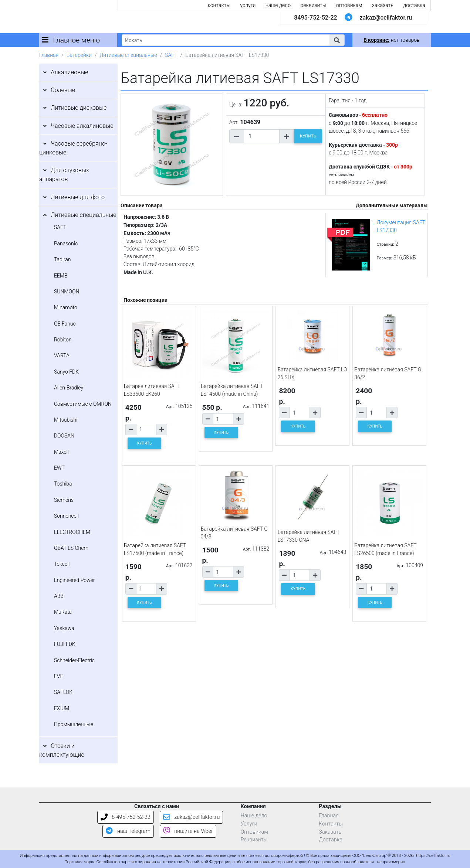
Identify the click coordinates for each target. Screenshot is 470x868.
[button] (337, 40)
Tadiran (62, 259)
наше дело (278, 5)
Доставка (331, 840)
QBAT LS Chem (71, 548)
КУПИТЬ (308, 136)
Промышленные (74, 724)
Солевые (63, 90)
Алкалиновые (69, 72)
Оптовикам (254, 832)
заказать (383, 5)
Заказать (330, 832)
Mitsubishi (66, 420)
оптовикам (349, 5)
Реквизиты (254, 840)
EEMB (61, 276)
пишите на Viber (188, 831)
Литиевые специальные (129, 55)
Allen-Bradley (69, 388)
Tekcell (62, 564)
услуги (248, 5)
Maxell (61, 452)
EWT (59, 468)
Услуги (249, 824)
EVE (59, 676)
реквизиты (313, 5)
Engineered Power (75, 580)
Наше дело (254, 816)
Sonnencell (66, 516)
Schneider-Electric (74, 660)
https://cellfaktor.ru (433, 856)
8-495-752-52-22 (126, 817)
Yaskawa (64, 628)
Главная (49, 55)
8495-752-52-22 (315, 18)
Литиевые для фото (78, 197)
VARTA (62, 355)
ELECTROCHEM (72, 532)
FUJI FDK (65, 644)
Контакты (331, 824)
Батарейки (79, 55)
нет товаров (391, 40)
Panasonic (66, 244)
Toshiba (63, 484)
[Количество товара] (262, 136)
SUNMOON (67, 292)
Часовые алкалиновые (82, 126)
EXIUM (62, 708)
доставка (414, 5)
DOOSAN (64, 436)
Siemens (64, 500)
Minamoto (66, 307)
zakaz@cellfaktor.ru (386, 18)
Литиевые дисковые (79, 108)
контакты (219, 5)
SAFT (171, 55)
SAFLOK (63, 692)
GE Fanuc (65, 324)
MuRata (63, 612)
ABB (59, 596)
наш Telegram (128, 831)
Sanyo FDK (66, 372)
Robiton (63, 340)
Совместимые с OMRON (83, 404)
